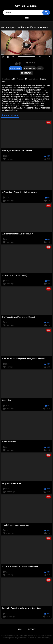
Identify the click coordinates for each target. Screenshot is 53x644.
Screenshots (29, 68)
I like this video (16, 64)
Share (40, 68)
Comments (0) (27, 73)
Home (20, 629)
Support (32, 629)
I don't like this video (20, 64)
